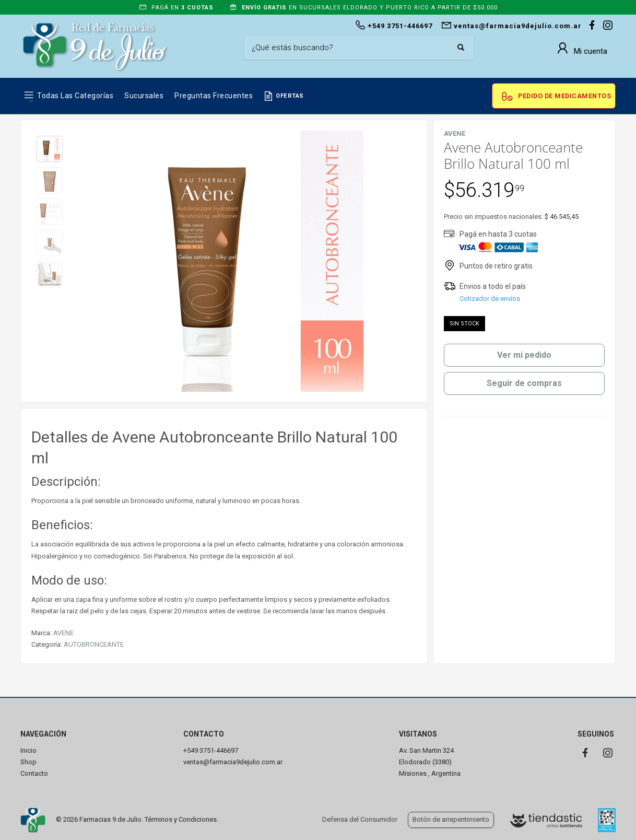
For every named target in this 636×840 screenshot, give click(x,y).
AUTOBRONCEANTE (94, 644)
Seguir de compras (524, 383)
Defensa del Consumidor (360, 819)
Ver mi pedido (524, 355)
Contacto (34, 773)
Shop (28, 762)
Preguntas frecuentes (214, 96)
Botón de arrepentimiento (451, 819)
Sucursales (144, 96)
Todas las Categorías (75, 96)
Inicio (28, 750)
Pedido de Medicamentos (564, 96)
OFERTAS (290, 96)
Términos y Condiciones (181, 819)
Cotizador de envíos (490, 299)
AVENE (63, 633)
